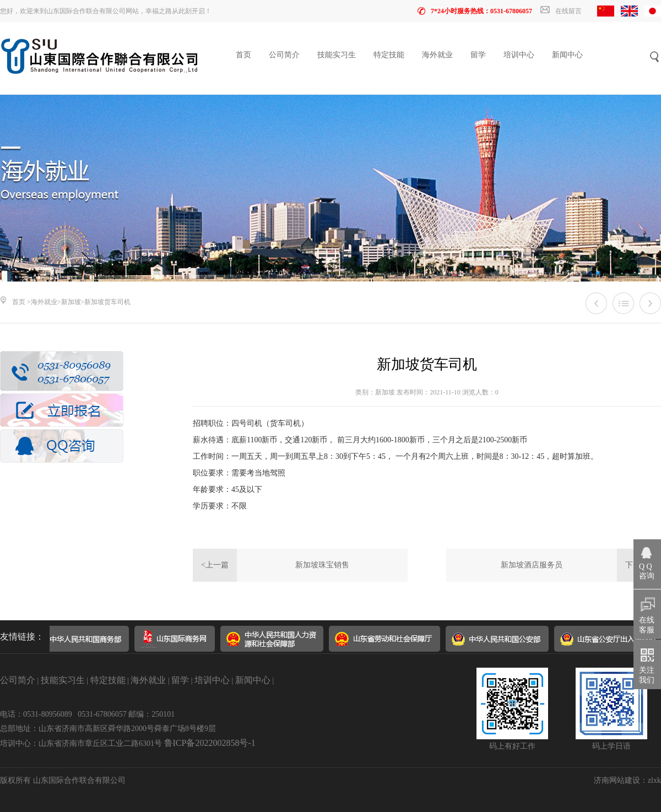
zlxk (654, 780)
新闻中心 (567, 55)
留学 (478, 55)
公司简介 (284, 55)
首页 (243, 55)
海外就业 (437, 55)
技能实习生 (337, 55)
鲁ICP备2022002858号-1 (210, 743)
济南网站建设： (621, 780)
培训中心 (519, 55)
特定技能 (389, 55)
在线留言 (561, 11)
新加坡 (71, 302)
